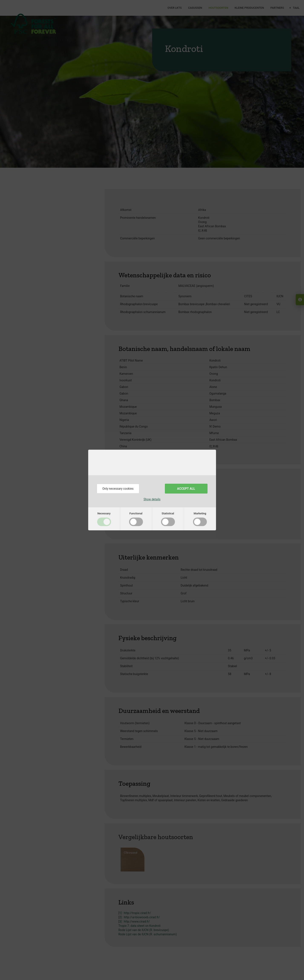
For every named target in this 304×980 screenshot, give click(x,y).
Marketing (200, 513)
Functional (136, 513)
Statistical (168, 513)
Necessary (104, 513)
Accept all (186, 489)
